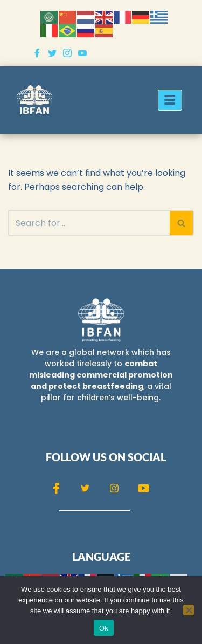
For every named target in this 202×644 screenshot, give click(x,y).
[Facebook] (37, 52)
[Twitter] (52, 52)
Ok (104, 628)
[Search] (89, 223)
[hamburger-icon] (170, 100)
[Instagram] (67, 52)
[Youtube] (82, 52)
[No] (189, 610)
